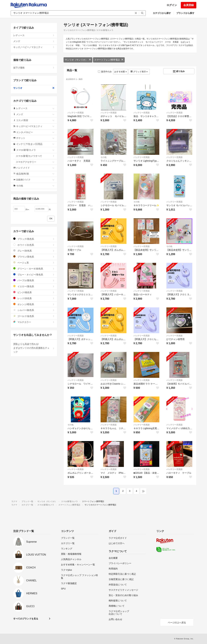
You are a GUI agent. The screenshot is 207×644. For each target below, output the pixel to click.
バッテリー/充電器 (76, 113)
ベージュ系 (34, 263)
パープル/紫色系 (34, 280)
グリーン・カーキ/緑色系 (34, 269)
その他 (103, 157)
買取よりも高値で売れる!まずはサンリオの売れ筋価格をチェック (34, 348)
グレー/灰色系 (34, 251)
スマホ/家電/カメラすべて (35, 156)
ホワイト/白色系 (34, 245)
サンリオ (34, 88)
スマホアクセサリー (35, 162)
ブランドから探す (185, 13)
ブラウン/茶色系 (34, 257)
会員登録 (189, 5)
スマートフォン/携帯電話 (109, 60)
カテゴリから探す (162, 13)
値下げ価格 (34, 68)
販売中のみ (105, 72)
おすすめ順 (121, 72)
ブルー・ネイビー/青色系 (34, 275)
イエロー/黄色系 (34, 286)
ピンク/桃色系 (34, 292)
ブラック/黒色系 (34, 239)
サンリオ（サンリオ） (78, 60)
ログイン (172, 5)
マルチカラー (34, 322)
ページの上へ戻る (177, 623)
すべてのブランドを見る (26, 619)
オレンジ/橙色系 (34, 304)
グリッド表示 (139, 72)
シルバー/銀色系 (34, 310)
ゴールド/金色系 (34, 316)
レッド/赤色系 (34, 298)
